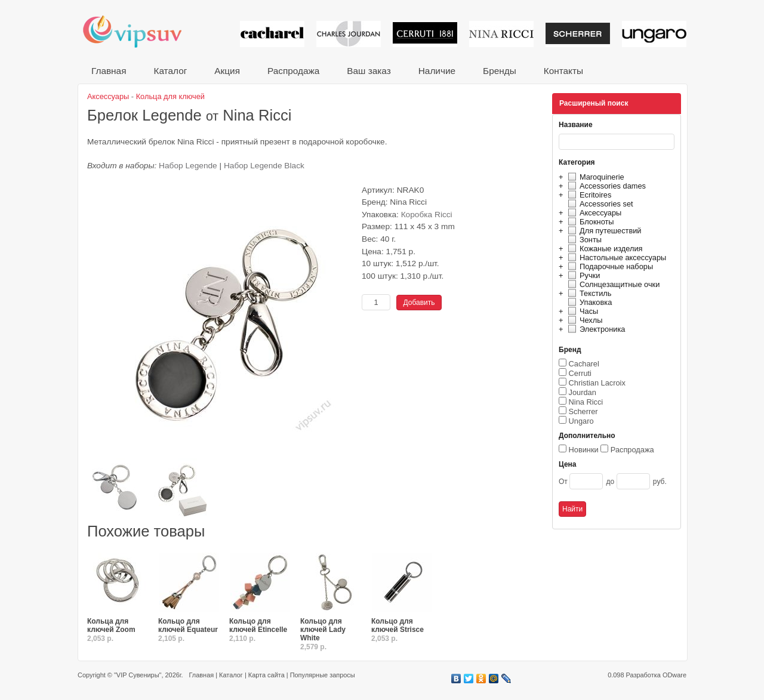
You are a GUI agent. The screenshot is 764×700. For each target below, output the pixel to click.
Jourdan (583, 392)
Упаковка (588, 302)
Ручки (582, 275)
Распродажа (293, 71)
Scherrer (583, 411)
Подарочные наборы (609, 266)
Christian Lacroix (597, 383)
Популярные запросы (323, 675)
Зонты (583, 240)
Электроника (595, 329)
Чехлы (583, 320)
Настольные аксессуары (615, 258)
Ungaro (581, 421)
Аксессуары (593, 213)
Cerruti (580, 373)
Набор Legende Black (264, 166)
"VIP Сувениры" (138, 675)
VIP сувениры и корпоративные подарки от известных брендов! (140, 31)
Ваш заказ (369, 71)
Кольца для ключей (170, 96)
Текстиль (588, 293)
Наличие (437, 71)
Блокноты (589, 222)
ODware (674, 675)
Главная (109, 71)
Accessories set (599, 204)
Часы (581, 311)
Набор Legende (188, 166)
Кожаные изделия (603, 249)
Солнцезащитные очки (612, 284)
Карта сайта (267, 675)
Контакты (563, 71)
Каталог (170, 71)
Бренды (500, 71)
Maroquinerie (594, 177)
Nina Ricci (586, 402)
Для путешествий (603, 231)
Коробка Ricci (427, 215)
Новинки (584, 450)
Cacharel (584, 364)
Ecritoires (588, 195)
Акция (227, 71)
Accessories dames (605, 186)
